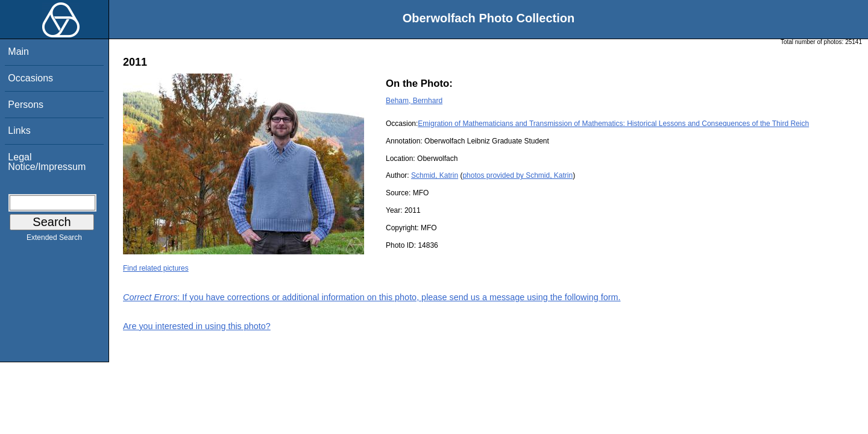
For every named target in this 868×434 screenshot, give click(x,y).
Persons (26, 105)
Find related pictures (156, 268)
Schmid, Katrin (435, 175)
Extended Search (54, 240)
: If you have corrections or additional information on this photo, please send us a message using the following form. (372, 297)
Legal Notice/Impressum (47, 162)
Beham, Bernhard (414, 101)
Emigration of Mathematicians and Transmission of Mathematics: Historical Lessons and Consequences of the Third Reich (613, 124)
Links (19, 131)
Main (18, 52)
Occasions (30, 78)
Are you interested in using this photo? (197, 326)
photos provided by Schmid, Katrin (517, 175)
